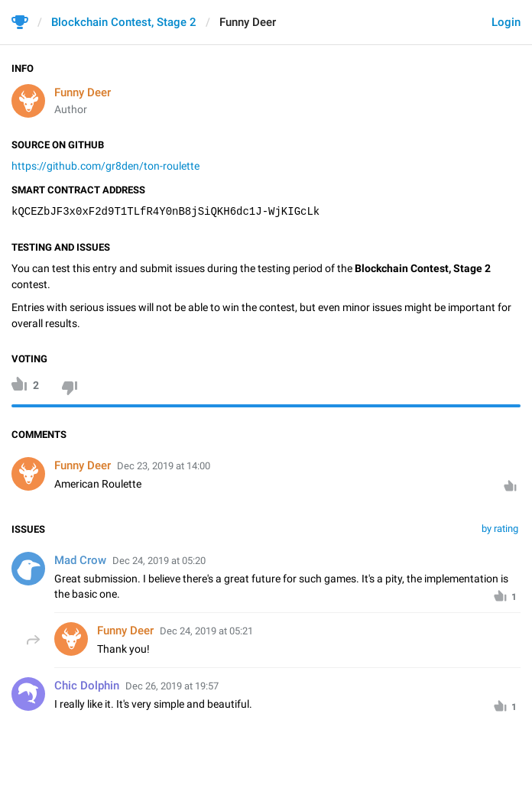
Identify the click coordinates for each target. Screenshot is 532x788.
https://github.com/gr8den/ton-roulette (105, 166)
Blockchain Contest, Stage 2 (124, 22)
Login (506, 22)
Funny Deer (83, 92)
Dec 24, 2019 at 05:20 (159, 561)
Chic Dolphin (87, 686)
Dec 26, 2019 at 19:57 (172, 686)
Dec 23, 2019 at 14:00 (164, 466)
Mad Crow (80, 560)
